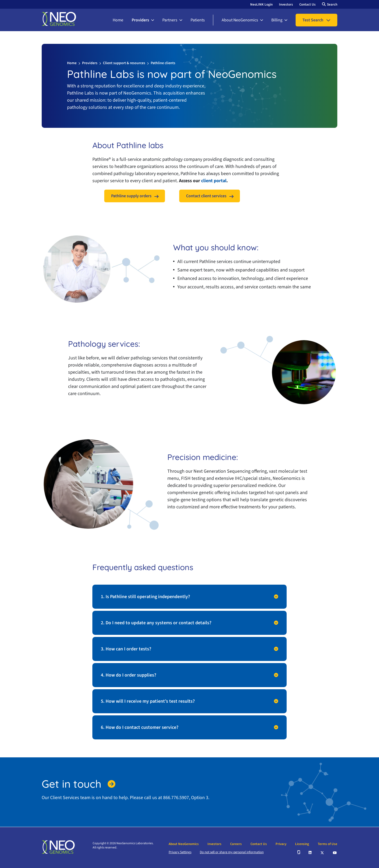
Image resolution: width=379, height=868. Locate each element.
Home (118, 20)
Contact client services (206, 196)
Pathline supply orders (131, 196)
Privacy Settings (180, 852)
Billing (277, 20)
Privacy (281, 844)
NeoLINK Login (261, 4)
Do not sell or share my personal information (232, 852)
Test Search (313, 20)
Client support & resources (124, 63)
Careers (236, 844)
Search (332, 4)
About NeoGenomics (240, 20)
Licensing (302, 844)
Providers (140, 20)
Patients (198, 20)
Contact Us (307, 4)
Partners (170, 20)
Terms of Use (328, 844)
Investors (286, 4)
